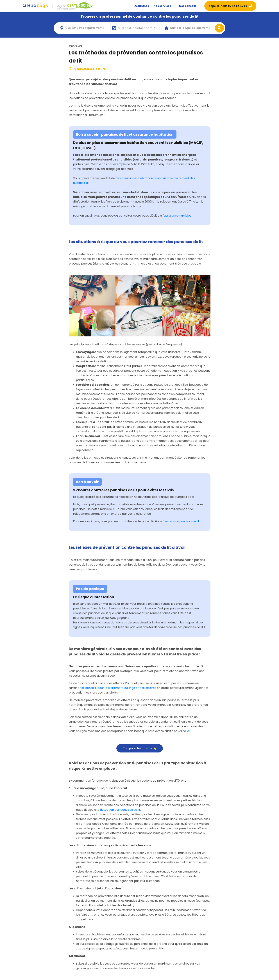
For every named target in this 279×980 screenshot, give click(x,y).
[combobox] (84, 28)
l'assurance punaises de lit (181, 521)
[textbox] (88, 28)
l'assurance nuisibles (177, 216)
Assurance (142, 6)
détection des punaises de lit (120, 810)
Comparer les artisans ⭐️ (140, 748)
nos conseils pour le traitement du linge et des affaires (118, 688)
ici (188, 731)
